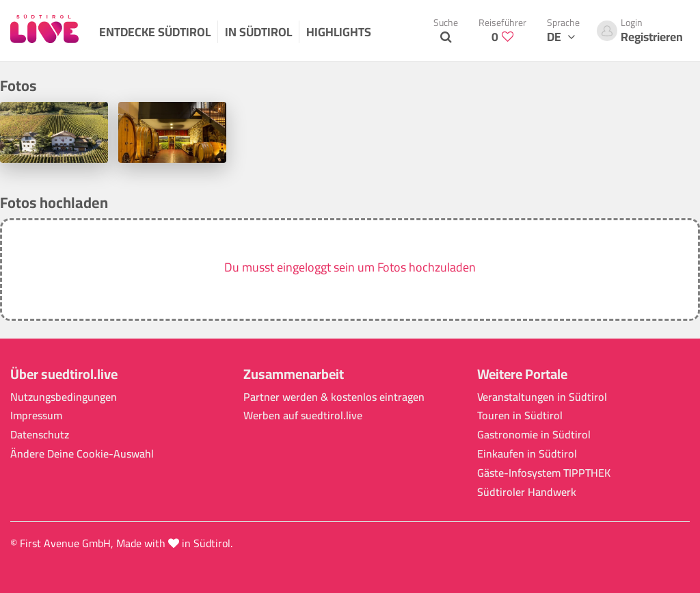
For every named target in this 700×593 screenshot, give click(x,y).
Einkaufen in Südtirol (527, 454)
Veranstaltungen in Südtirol (542, 397)
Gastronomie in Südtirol (534, 435)
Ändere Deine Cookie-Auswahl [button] (82, 454)
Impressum (36, 416)
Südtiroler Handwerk (527, 492)
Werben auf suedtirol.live (303, 416)
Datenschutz (40, 435)
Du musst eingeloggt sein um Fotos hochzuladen (350, 267)
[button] (350, 269)
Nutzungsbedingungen (64, 397)
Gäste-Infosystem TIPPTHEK (544, 473)
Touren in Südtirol (520, 416)
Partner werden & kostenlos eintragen (334, 397)
